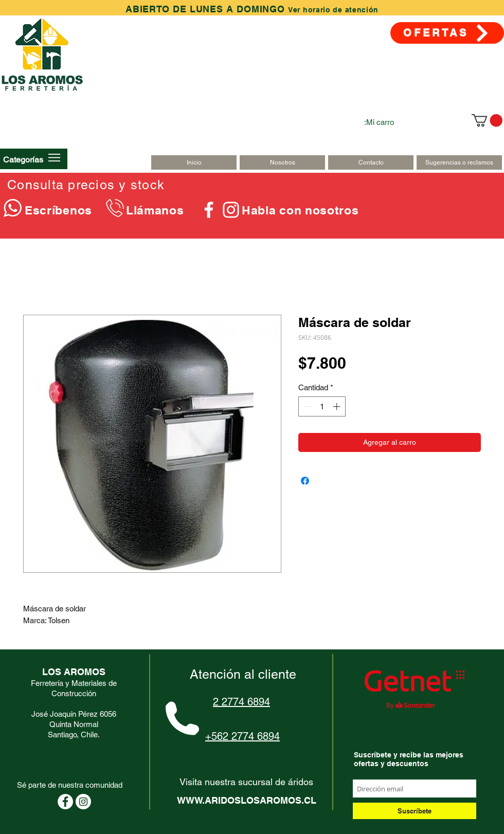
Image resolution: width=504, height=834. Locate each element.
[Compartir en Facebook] (305, 481)
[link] (487, 120)
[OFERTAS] (447, 33)
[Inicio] (194, 162)
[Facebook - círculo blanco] (65, 802)
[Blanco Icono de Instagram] (231, 210)
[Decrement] (307, 406)
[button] (23, 159)
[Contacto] (371, 162)
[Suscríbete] (415, 811)
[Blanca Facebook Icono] (209, 210)
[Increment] (338, 406)
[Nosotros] (282, 162)
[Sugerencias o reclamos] (459, 162)
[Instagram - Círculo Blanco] (83, 802)
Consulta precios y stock (86, 185)
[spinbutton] (322, 406)
